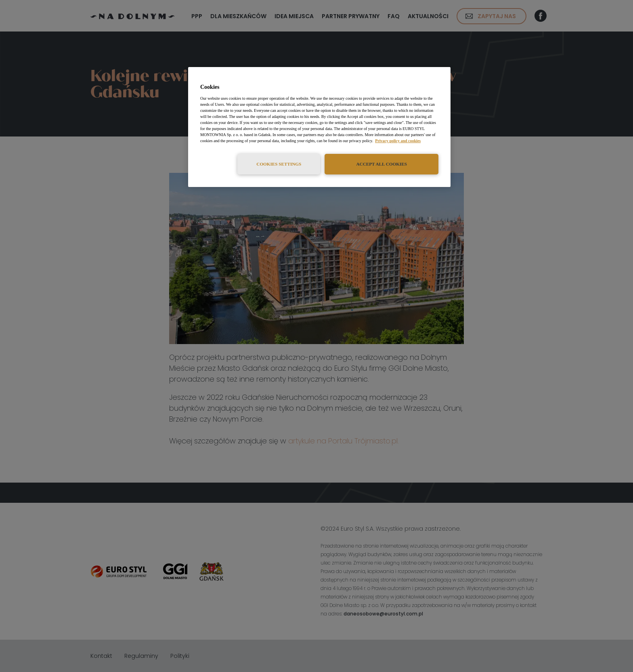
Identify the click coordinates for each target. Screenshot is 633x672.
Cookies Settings (279, 164)
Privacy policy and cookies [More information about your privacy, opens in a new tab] (398, 141)
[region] (319, 127)
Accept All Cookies (382, 164)
